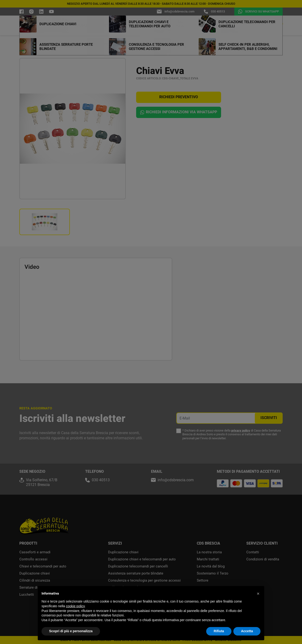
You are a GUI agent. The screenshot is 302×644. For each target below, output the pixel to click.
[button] (258, 594)
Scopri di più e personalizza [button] (71, 631)
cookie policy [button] (75, 606)
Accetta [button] (247, 631)
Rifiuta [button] (219, 631)
